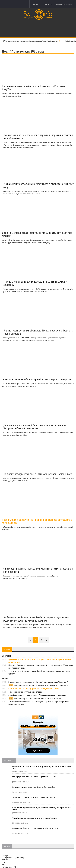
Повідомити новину (64, 4)
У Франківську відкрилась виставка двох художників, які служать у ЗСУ (39, 685)
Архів (36, 4)
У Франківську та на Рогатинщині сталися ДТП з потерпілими (35, 698)
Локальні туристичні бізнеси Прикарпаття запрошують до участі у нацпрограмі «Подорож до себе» (42, 768)
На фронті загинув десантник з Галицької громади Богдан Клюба (38, 474)
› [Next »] (47, 640)
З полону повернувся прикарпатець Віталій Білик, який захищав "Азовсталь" (38, 682)
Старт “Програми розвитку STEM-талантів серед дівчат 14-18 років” (34, 777)
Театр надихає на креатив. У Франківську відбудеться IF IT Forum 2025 (35, 797)
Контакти (48, 4)
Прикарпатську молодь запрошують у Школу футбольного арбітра (34, 787)
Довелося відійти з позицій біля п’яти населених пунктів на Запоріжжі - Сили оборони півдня (35, 427)
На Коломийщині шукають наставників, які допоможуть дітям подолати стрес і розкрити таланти (41, 809)
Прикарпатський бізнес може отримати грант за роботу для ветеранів (35, 828)
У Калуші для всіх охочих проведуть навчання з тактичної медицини (35, 818)
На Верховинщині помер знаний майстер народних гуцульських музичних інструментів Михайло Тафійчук (37, 619)
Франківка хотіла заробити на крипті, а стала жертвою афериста (37, 379)
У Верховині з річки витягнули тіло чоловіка (25, 692)
